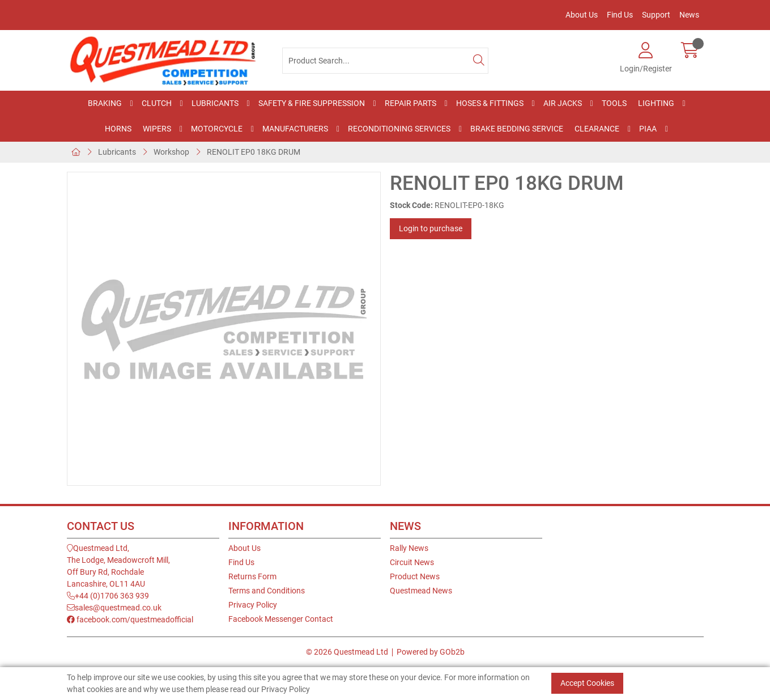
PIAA (648, 129)
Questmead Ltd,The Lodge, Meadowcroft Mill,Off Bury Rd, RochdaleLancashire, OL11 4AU (118, 566)
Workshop (171, 152)
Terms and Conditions (267, 591)
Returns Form (252, 576)
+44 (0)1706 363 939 (108, 596)
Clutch (157, 103)
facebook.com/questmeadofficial (130, 620)
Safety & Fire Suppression (312, 103)
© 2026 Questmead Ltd (347, 652)
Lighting (656, 103)
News (689, 15)
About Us (582, 15)
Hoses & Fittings (490, 103)
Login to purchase (431, 228)
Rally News (409, 548)
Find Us (620, 15)
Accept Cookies (587, 683)
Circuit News (412, 562)
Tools (614, 103)
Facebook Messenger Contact (281, 619)
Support (656, 15)
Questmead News (421, 591)
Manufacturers (295, 129)
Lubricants (215, 103)
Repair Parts (410, 103)
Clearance (597, 129)
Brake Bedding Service (517, 129)
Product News (415, 576)
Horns (118, 129)
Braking (105, 103)
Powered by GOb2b (431, 652)
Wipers (157, 129)
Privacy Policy (253, 605)
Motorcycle (217, 129)
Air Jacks (563, 103)
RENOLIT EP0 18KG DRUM (254, 152)
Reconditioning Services (399, 129)
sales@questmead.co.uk (114, 608)
